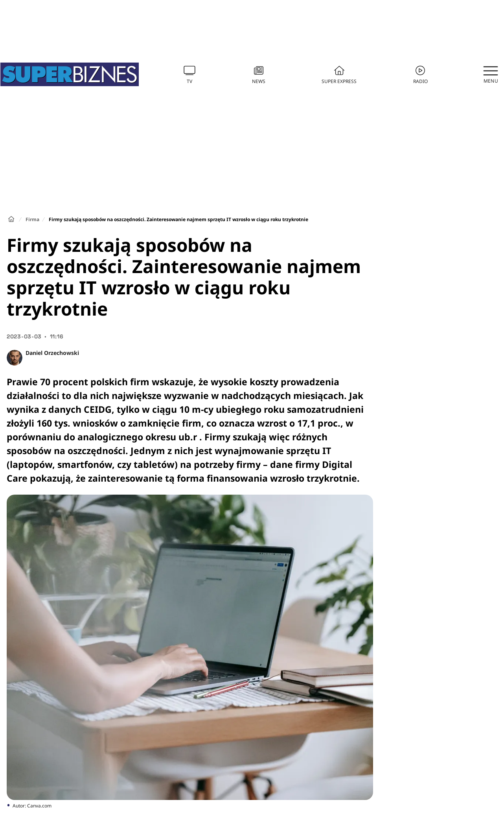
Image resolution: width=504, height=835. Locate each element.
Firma (32, 219)
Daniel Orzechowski (52, 353)
